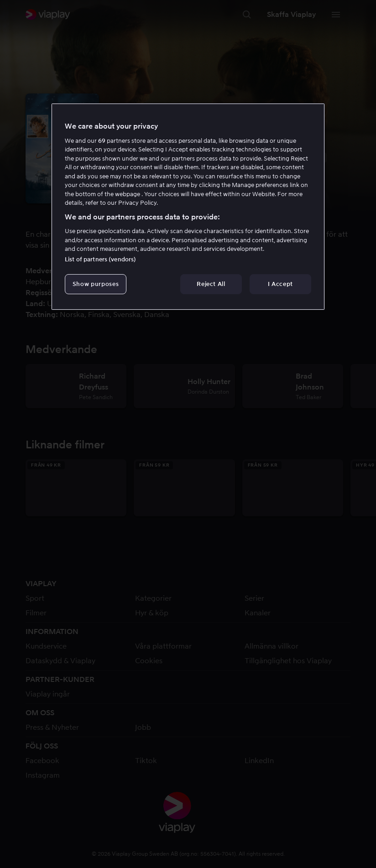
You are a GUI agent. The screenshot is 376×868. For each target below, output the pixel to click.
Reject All (211, 284)
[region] (188, 207)
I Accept (280, 284)
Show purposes (96, 284)
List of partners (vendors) (100, 259)
